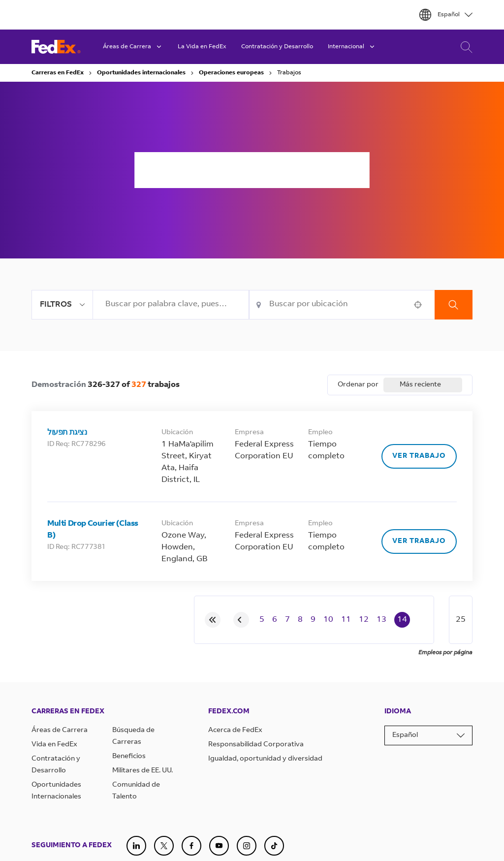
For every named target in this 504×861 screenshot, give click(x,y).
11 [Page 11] (346, 620)
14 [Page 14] (402, 620)
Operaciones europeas (231, 73)
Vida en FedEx (54, 745)
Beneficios (129, 757)
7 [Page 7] (287, 620)
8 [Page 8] (300, 620)
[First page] (213, 620)
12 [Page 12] (364, 620)
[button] (418, 305)
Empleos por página (445, 653)
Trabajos (289, 73)
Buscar (454, 305)
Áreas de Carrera (60, 731)
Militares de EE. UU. (142, 771)
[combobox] (171, 305)
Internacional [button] (352, 47)
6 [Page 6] (275, 620)
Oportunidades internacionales (141, 73)
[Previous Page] (241, 620)
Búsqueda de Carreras (464, 47)
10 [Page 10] (328, 620)
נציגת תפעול (67, 433)
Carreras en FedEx (58, 73)
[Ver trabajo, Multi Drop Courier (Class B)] (419, 542)
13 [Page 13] (381, 620)
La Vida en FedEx (202, 47)
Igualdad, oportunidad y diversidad (265, 759)
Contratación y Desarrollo (277, 47)
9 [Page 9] (313, 620)
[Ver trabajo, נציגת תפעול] (419, 456)
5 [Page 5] (262, 620)
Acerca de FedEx (235, 731)
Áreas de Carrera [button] (133, 47)
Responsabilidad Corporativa (256, 745)
